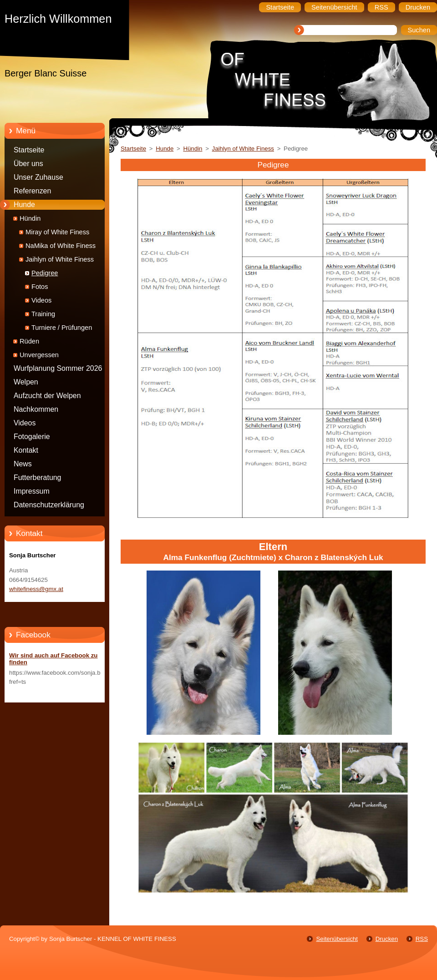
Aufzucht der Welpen (47, 396)
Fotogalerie (32, 437)
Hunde (24, 205)
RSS (422, 939)
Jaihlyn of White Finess (60, 259)
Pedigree (45, 273)
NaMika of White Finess (61, 246)
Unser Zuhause (38, 177)
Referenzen (32, 191)
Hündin (30, 218)
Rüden (29, 341)
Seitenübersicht (337, 939)
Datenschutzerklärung (49, 505)
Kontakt (26, 450)
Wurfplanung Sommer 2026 (58, 368)
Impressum (32, 491)
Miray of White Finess (57, 232)
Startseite (29, 150)
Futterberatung (37, 477)
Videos (41, 300)
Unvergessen (39, 355)
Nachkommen (36, 409)
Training (43, 314)
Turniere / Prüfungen (62, 328)
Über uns (28, 164)
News (23, 464)
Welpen (26, 382)
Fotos (40, 287)
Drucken (387, 939)
